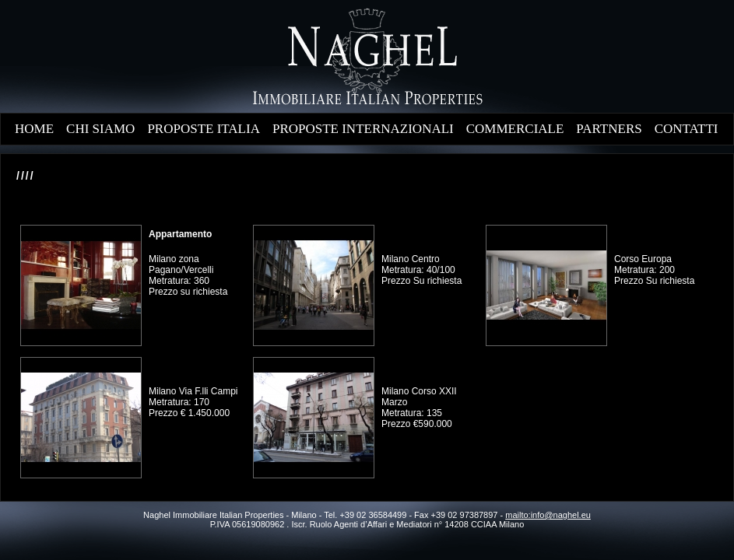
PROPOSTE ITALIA (204, 129)
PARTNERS (609, 129)
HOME (34, 129)
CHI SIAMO (100, 129)
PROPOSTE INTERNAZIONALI (363, 129)
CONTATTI (687, 129)
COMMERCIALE (515, 129)
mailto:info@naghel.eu (548, 515)
